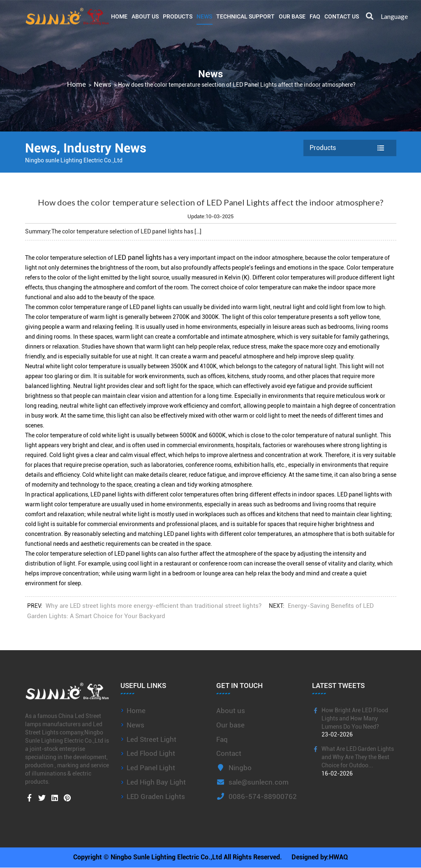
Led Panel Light (151, 768)
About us (231, 711)
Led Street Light (152, 739)
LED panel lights (138, 257)
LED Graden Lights (156, 796)
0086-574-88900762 (257, 796)
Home (119, 16)
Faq (222, 739)
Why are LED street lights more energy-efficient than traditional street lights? (154, 606)
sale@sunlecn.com (252, 782)
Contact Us (342, 16)
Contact (229, 753)
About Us (145, 16)
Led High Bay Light (156, 782)
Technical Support (245, 16)
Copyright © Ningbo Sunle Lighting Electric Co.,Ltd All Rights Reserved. (178, 858)
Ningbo (234, 768)
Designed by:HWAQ (320, 858)
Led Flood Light (151, 753)
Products (178, 16)
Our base (292, 16)
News (204, 16)
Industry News (108, 148)
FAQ (315, 16)
